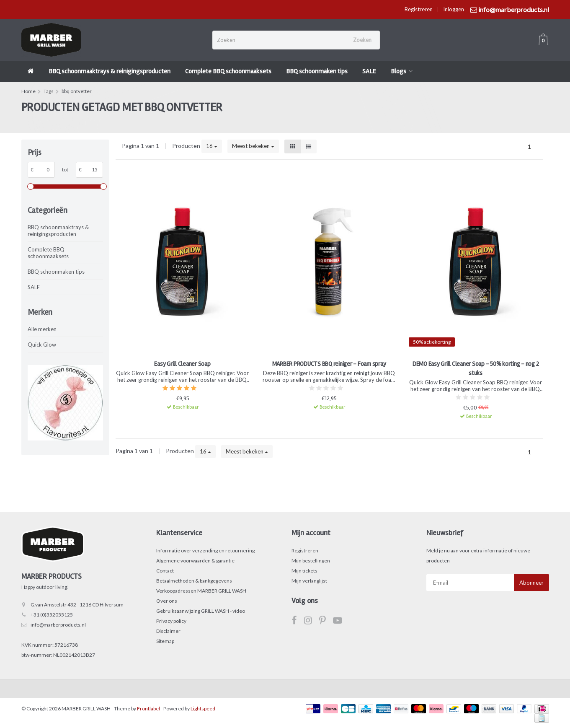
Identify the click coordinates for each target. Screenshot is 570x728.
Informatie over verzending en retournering (205, 551)
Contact (165, 571)
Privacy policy (171, 621)
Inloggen (454, 9)
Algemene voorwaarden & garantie (195, 561)
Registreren (419, 9)
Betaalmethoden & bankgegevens (194, 581)
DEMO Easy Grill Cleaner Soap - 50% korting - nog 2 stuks (476, 368)
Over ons (167, 601)
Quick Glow (42, 345)
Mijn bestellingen (311, 561)
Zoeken (362, 40)
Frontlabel (148, 709)
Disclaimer (168, 631)
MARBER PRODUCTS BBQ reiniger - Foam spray (329, 364)
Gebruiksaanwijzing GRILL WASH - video (201, 611)
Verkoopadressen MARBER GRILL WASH (201, 591)
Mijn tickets (304, 571)
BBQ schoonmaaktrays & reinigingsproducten (110, 71)
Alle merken (42, 329)
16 (212, 146)
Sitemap (165, 641)
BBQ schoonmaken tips (317, 71)
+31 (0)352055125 (52, 615)
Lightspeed (203, 709)
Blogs (402, 71)
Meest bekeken (253, 146)
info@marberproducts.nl (58, 625)
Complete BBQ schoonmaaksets (228, 71)
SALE (369, 71)
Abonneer (531, 583)
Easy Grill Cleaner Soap (182, 364)
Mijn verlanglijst (309, 581)
